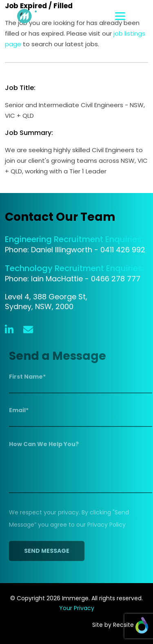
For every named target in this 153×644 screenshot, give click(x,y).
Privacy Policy (108, 525)
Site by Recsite (120, 625)
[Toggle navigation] (132, 16)
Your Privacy (77, 608)
